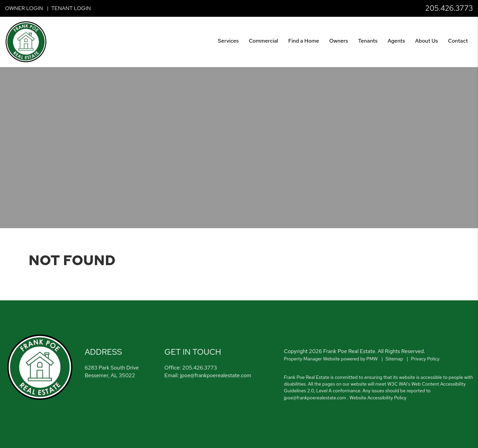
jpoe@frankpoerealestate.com (216, 375)
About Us (427, 41)
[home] (26, 41)
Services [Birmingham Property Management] (228, 41)
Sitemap (394, 359)
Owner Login (24, 8)
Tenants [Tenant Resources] (368, 41)
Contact (458, 41)
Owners (338, 41)
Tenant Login (71, 8)
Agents (396, 41)
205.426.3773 (449, 8)
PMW (372, 359)
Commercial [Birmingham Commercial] (264, 41)
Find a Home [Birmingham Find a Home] (304, 41)
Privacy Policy (425, 359)
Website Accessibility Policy (378, 398)
